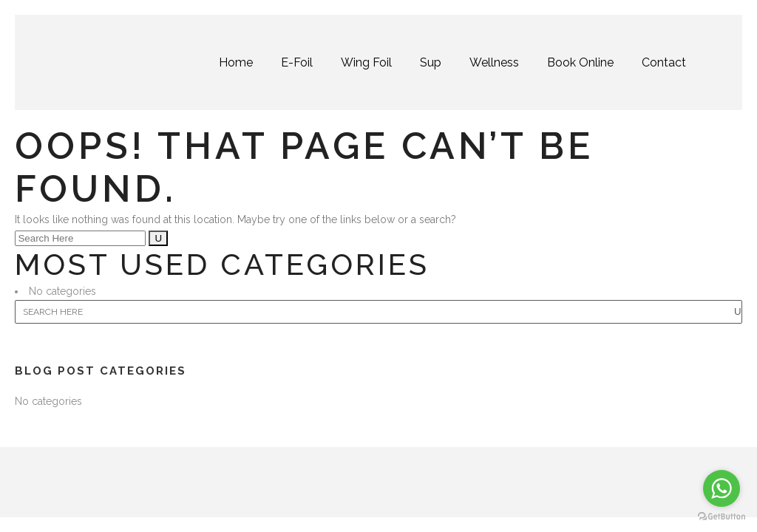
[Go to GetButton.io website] (722, 517)
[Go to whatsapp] (722, 488)
